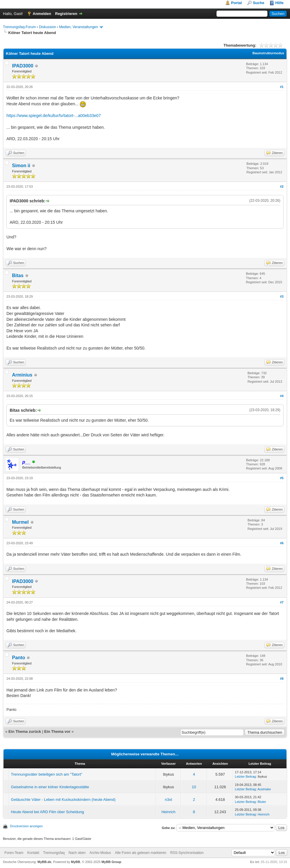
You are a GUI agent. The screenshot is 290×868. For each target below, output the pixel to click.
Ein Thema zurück (25, 731)
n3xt (169, 800)
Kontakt (33, 853)
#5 (282, 478)
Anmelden (42, 14)
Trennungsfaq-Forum (19, 27)
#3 (282, 296)
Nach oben (77, 853)
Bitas (18, 276)
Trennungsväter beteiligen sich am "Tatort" (47, 774)
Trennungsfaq (54, 853)
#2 (282, 187)
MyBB (75, 862)
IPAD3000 (23, 66)
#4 (282, 396)
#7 (282, 602)
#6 (282, 543)
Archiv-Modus (100, 853)
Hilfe (279, 3)
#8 (282, 679)
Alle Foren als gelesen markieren (140, 853)
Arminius (22, 375)
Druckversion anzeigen (26, 826)
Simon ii (21, 166)
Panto (18, 658)
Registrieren (66, 14)
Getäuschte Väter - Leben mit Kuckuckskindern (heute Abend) (63, 800)
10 (194, 787)
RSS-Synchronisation (187, 853)
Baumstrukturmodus (268, 53)
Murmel (20, 522)
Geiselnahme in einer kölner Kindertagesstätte (50, 787)
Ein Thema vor (57, 731)
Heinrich (168, 812)
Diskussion (47, 27)
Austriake (264, 789)
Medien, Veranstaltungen (79, 27)
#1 (282, 87)
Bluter (262, 802)
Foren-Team (14, 853)
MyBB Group (111, 862)
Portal (237, 3)
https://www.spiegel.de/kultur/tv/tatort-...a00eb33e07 (54, 116)
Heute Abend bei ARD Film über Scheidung (47, 812)
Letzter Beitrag (245, 777)
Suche (259, 3)
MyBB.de (44, 862)
